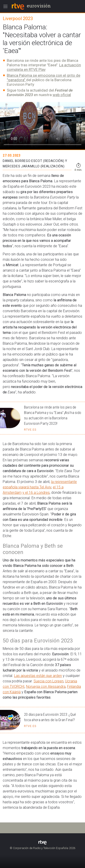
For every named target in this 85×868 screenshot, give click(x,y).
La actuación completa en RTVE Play (44, 67)
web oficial (62, 95)
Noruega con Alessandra (46, 687)
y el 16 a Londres (36, 493)
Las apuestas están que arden (38, 676)
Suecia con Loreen (49, 681)
